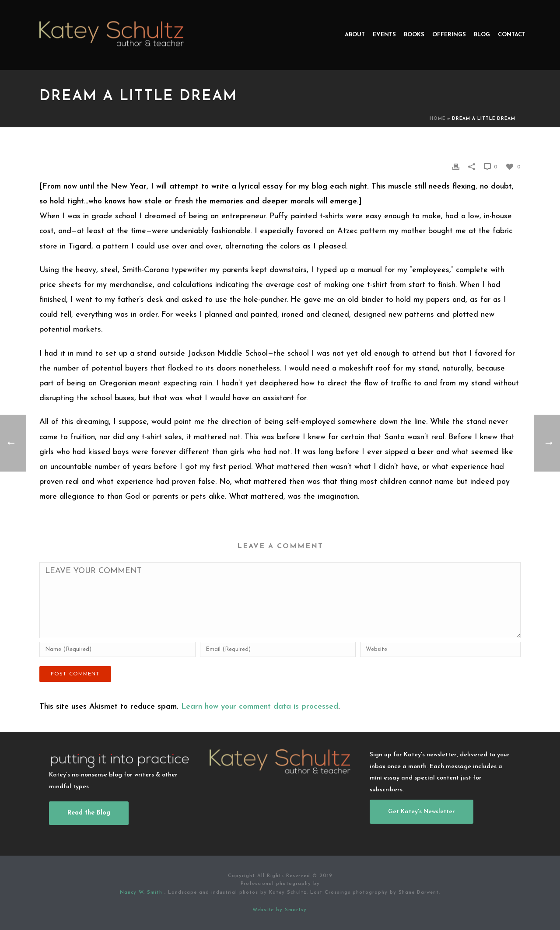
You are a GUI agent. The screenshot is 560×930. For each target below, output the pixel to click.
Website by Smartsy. (280, 910)
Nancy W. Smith (142, 893)
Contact (512, 35)
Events (384, 35)
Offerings (449, 35)
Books (414, 35)
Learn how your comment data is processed (260, 707)
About (355, 35)
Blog (482, 35)
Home (437, 119)
